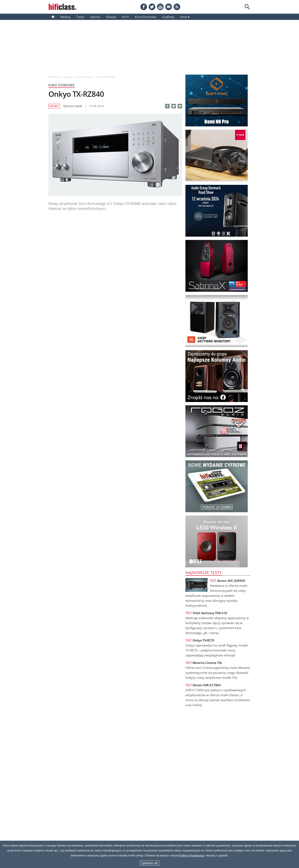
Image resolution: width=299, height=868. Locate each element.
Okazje (111, 17)
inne (184, 17)
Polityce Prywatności (192, 855)
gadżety (168, 17)
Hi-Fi (126, 17)
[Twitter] (152, 7)
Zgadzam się (149, 863)
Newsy (65, 17)
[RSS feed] (177, 7)
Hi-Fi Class (54, 77)
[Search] (247, 7)
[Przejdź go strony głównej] (62, 7)
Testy (80, 17)
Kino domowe (146, 17)
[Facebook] (144, 7)
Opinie (95, 17)
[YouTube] (160, 7)
